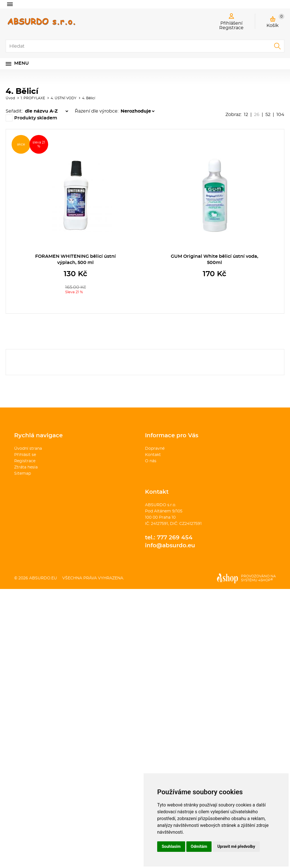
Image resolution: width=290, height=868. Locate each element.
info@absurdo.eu (170, 546)
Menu (22, 63)
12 (246, 115)
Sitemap (23, 474)
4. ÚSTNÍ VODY (64, 98)
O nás (151, 461)
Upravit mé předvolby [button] (236, 846)
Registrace (25, 461)
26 (257, 115)
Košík (275, 21)
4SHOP (266, 580)
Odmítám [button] (199, 846)
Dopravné (155, 449)
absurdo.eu (43, 578)
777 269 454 (175, 538)
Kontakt (153, 455)
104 (280, 115)
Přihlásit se (25, 455)
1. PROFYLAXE (33, 98)
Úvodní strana (28, 449)
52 (268, 115)
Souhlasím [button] (171, 846)
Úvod (10, 98)
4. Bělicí (89, 98)
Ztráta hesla (26, 467)
